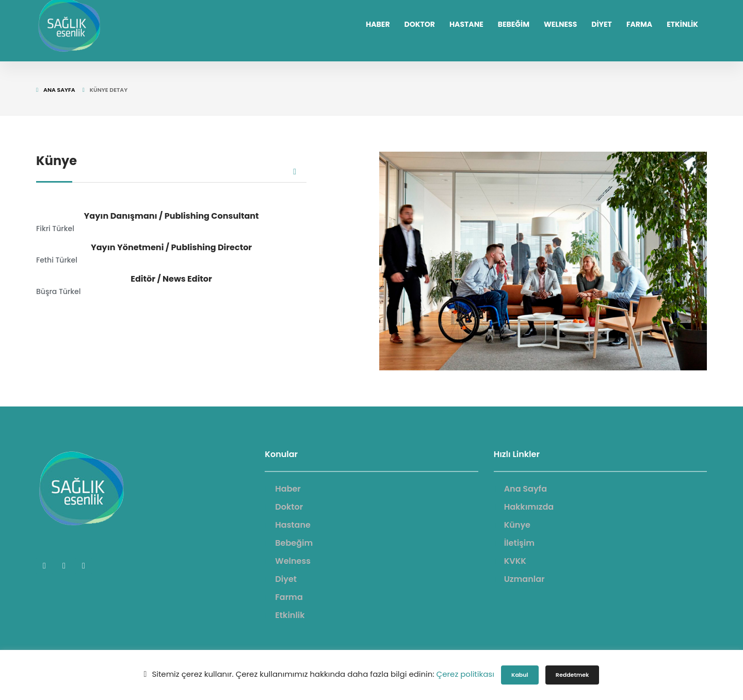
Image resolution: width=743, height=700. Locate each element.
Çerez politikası (465, 674)
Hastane (293, 525)
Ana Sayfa (59, 90)
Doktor (289, 507)
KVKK (515, 561)
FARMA (639, 24)
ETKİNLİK (682, 24)
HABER (378, 24)
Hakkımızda (529, 507)
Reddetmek (572, 675)
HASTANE (466, 24)
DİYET (602, 24)
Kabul (520, 675)
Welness (293, 561)
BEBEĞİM (514, 24)
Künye (517, 525)
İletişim (519, 543)
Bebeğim (294, 543)
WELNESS (560, 24)
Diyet (286, 579)
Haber (288, 489)
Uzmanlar (524, 579)
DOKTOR (420, 24)
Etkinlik (290, 615)
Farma (289, 597)
